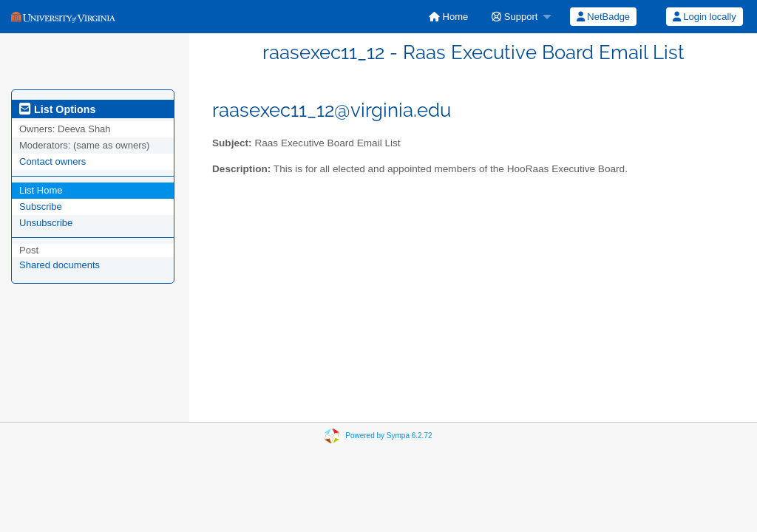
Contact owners (52, 161)
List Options (57, 109)
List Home (41, 190)
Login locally (705, 17)
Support (515, 17)
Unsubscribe (46, 223)
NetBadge (603, 17)
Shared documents (60, 265)
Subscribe (41, 207)
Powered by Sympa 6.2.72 (388, 436)
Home (448, 17)
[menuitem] (448, 17)
